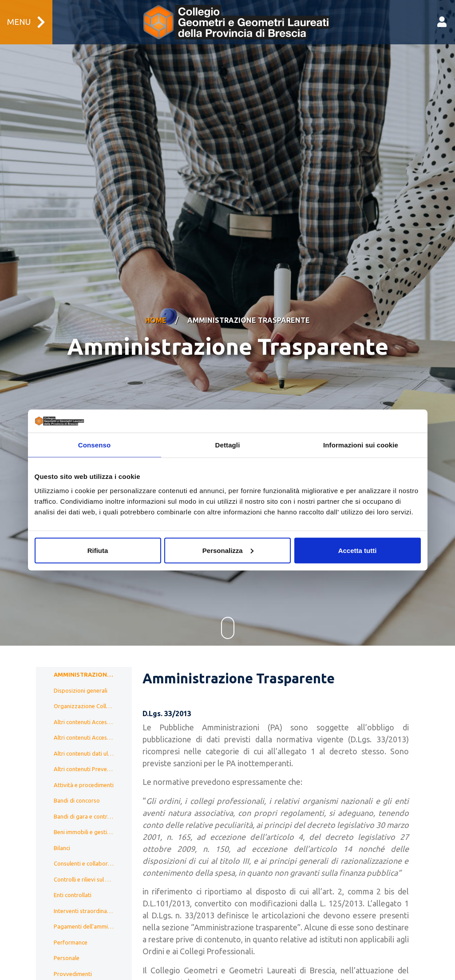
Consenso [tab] (94, 445)
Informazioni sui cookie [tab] (361, 445)
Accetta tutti (358, 550)
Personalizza (228, 550)
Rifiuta (98, 550)
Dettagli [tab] (228, 445)
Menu (26, 22)
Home (156, 309)
